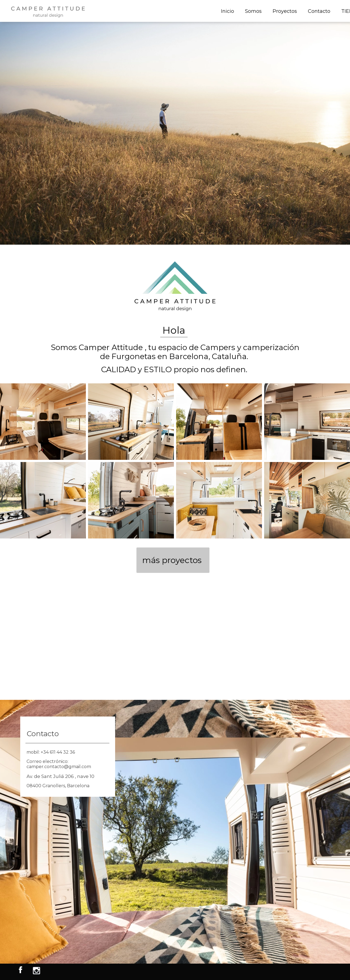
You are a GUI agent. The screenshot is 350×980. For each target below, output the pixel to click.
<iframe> (175, 641)
